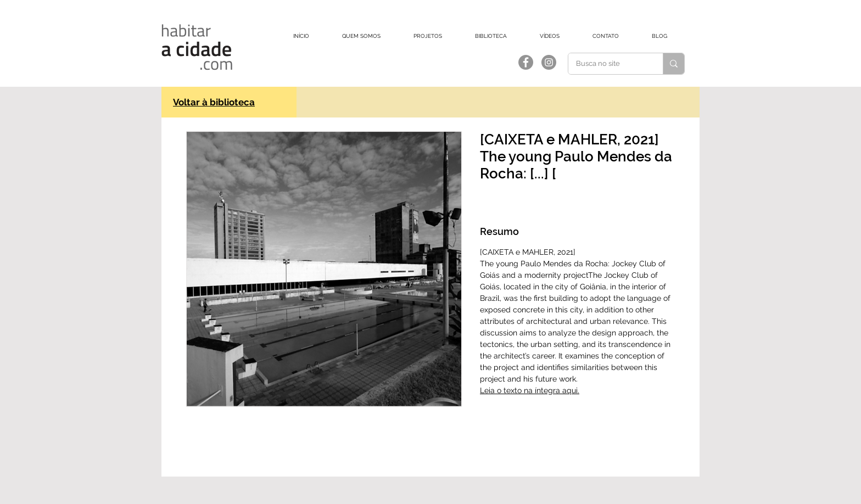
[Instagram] (549, 62)
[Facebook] (526, 62)
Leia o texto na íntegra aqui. (530, 390)
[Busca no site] (608, 64)
